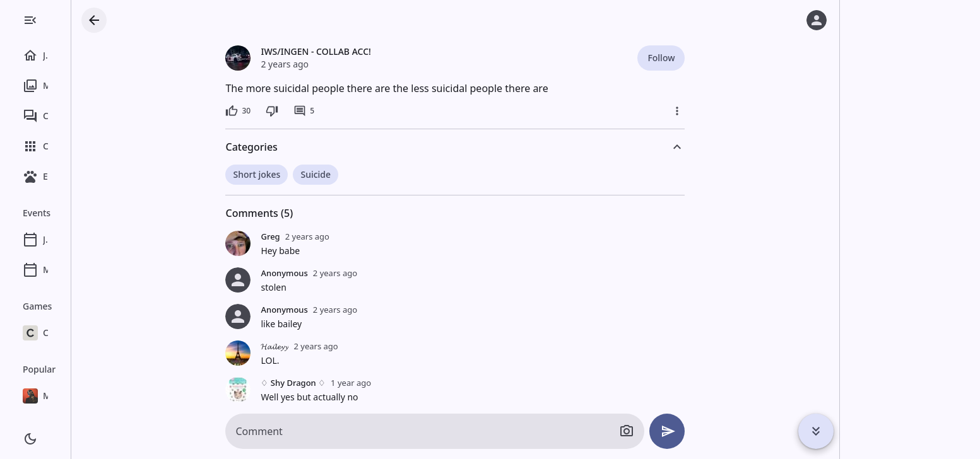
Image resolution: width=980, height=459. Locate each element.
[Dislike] (317, 111)
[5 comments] (349, 111)
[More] (723, 111)
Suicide (361, 174)
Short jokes (303, 174)
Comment (305, 431)
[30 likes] (284, 111)
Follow (706, 58)
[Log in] (817, 20)
